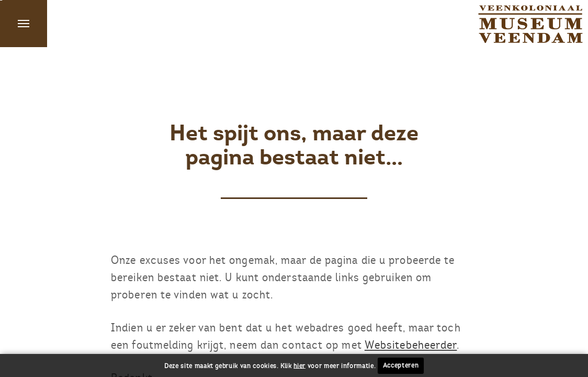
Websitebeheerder (411, 345)
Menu (24, 24)
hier (299, 365)
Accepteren (401, 365)
